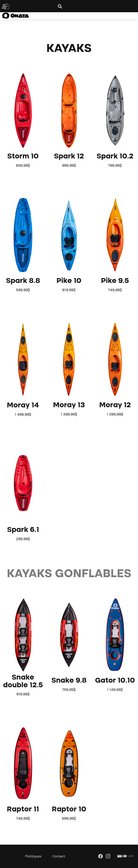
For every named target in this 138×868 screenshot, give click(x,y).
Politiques (33, 856)
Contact (59, 856)
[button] (65, 16)
